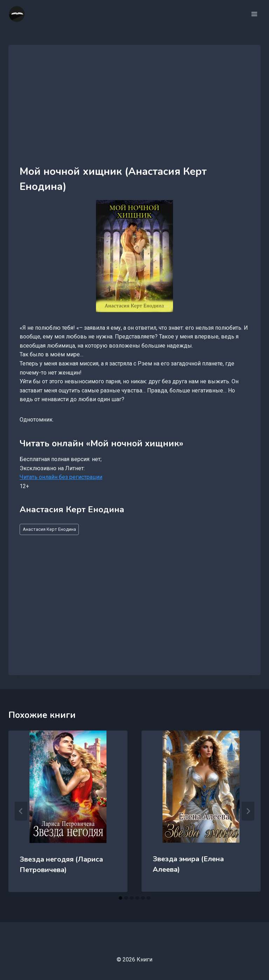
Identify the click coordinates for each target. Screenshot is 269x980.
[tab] (120, 898)
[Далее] (248, 811)
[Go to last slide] (21, 811)
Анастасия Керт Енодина (49, 529)
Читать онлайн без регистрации (61, 477)
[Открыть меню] (254, 14)
